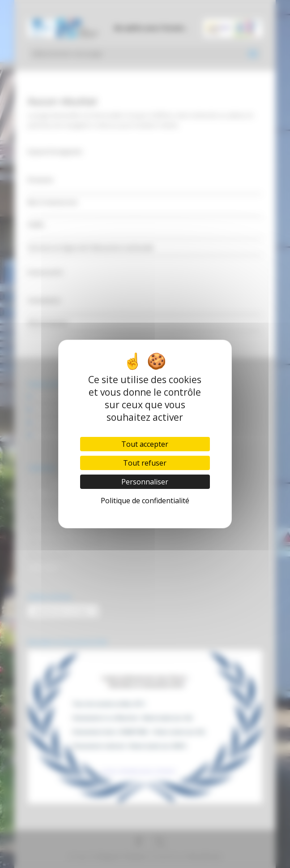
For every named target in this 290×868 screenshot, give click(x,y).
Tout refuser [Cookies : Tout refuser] (145, 463)
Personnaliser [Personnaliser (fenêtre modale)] (145, 482)
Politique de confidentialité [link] (145, 501)
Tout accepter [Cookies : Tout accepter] (145, 444)
